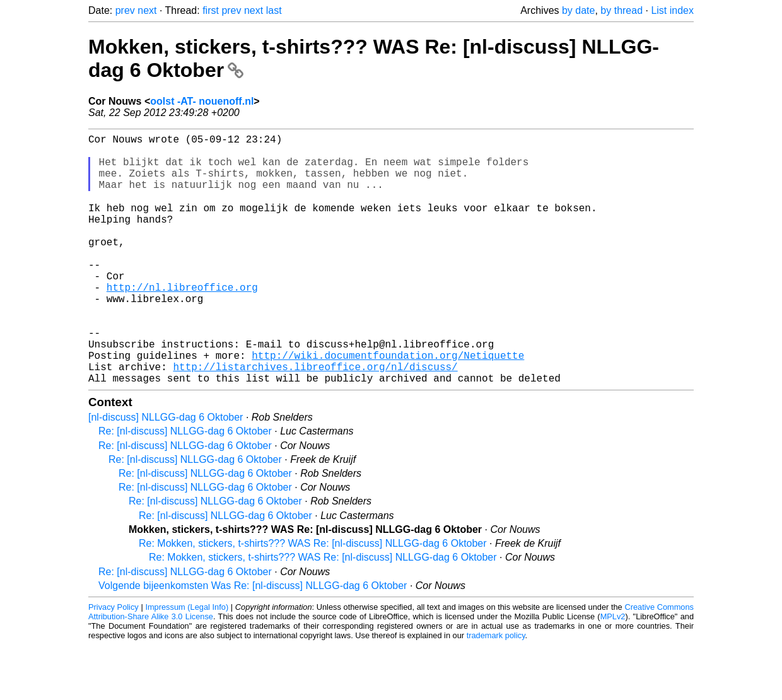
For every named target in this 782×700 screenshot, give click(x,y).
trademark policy (496, 690)
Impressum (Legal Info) (187, 662)
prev (125, 10)
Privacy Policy (114, 662)
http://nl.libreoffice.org (182, 322)
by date (578, 10)
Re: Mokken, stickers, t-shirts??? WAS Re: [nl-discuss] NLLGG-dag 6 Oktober (313, 598)
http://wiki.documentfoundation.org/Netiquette (388, 405)
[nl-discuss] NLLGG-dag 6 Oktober (166, 472)
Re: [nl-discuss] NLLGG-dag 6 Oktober (185, 486)
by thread (622, 10)
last (274, 10)
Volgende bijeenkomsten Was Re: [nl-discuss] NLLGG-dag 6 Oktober (253, 640)
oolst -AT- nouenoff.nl (202, 101)
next (147, 10)
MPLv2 (613, 671)
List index (672, 10)
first (211, 10)
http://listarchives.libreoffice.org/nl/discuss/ (315, 419)
